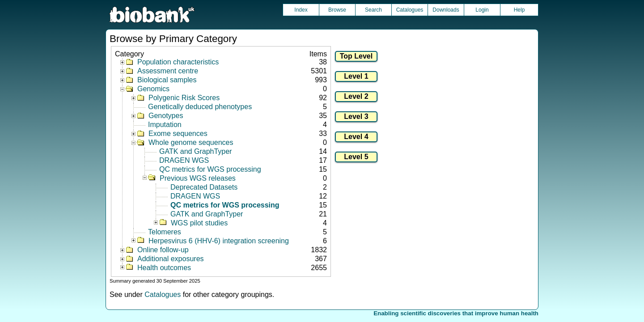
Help (519, 10)
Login (482, 10)
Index (301, 10)
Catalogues (410, 10)
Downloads (446, 10)
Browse (337, 10)
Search (373, 10)
